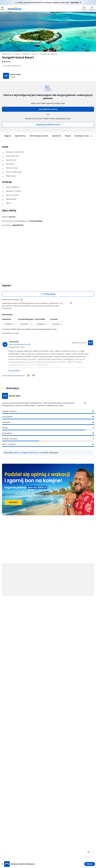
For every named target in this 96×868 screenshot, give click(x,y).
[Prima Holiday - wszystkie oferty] (36, 221)
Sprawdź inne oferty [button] (48, 109)
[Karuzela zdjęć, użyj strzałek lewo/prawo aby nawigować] (48, 32)
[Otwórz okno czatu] (88, 852)
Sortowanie (6, 319)
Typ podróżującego (26, 319)
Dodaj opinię (48, 294)
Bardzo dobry (15, 74)
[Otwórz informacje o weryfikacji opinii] (71, 303)
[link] (15, 8)
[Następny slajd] (91, 136)
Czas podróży (40, 319)
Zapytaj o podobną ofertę (48, 125)
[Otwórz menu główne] (2, 8)
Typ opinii (54, 319)
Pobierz (89, 864)
